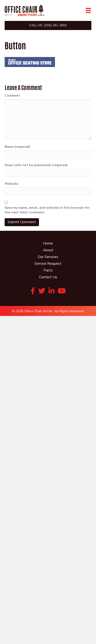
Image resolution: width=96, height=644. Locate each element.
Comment (12, 96)
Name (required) (17, 147)
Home (48, 243)
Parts (48, 270)
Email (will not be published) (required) (36, 165)
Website (11, 184)
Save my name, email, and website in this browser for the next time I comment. (47, 210)
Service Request (48, 264)
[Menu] (88, 10)
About (48, 250)
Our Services (48, 257)
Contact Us (48, 277)
